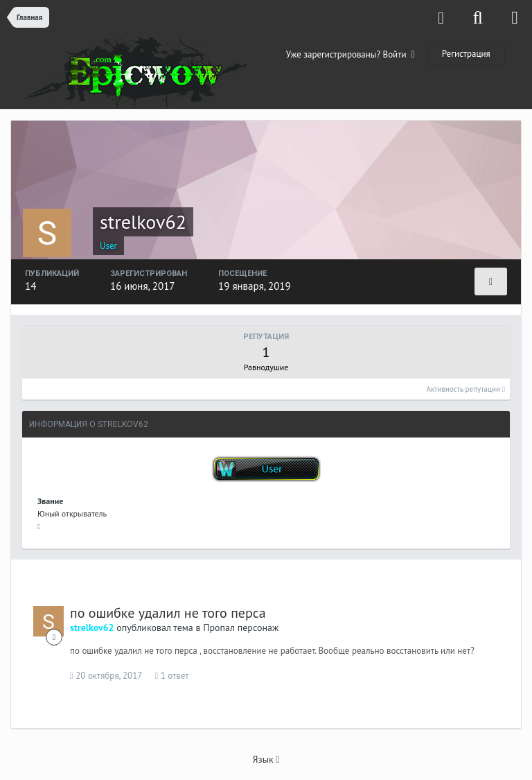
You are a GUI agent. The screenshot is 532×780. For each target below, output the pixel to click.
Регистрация (466, 54)
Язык (266, 759)
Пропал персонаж (241, 627)
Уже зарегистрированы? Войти (351, 54)
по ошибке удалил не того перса (168, 613)
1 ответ (172, 676)
